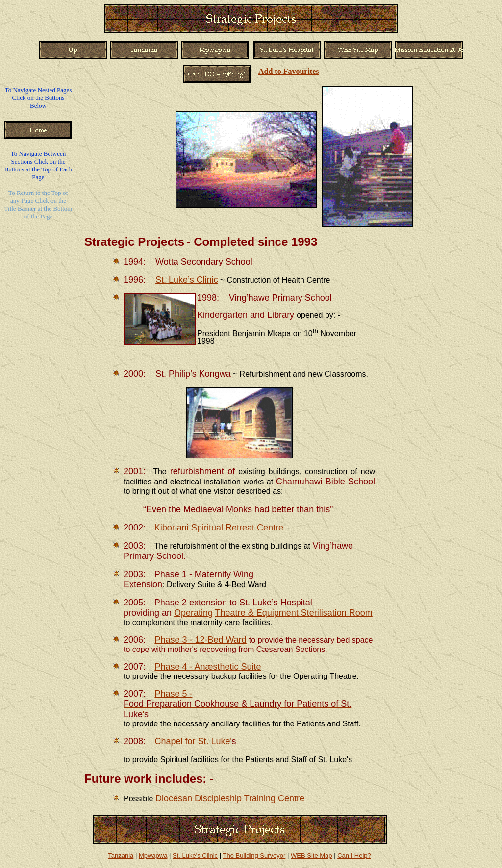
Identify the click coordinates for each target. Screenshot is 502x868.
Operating (193, 613)
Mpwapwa (153, 856)
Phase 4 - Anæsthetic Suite (208, 667)
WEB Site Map (312, 856)
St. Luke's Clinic (195, 856)
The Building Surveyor (254, 856)
